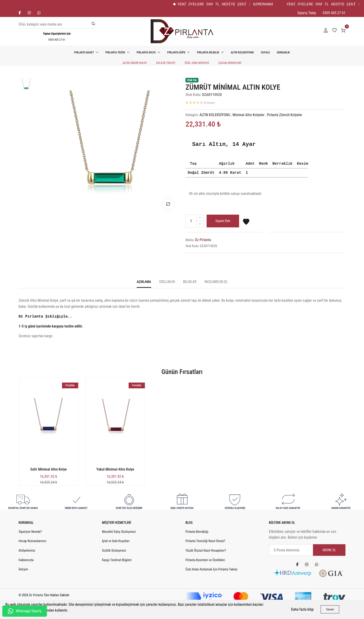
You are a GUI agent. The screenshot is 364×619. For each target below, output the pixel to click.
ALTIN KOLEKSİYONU (242, 52)
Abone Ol (329, 550)
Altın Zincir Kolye (135, 63)
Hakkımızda (26, 560)
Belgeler (190, 282)
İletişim (23, 569)
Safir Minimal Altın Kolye (48, 469)
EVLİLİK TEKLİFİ (166, 63)
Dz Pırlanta (203, 240)
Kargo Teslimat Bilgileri (117, 560)
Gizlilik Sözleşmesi (114, 550)
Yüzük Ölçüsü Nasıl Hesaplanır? (206, 550)
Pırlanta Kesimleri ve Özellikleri (205, 560)
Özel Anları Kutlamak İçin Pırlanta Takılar (211, 569)
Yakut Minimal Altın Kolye (115, 469)
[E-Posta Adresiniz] (307, 550)
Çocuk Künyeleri (230, 63)
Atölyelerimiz (27, 550)
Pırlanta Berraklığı (197, 532)
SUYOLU (265, 52)
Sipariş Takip (307, 13)
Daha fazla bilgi (302, 609)
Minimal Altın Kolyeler (249, 115)
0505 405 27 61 (334, 13)
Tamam (330, 609)
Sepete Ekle (223, 221)
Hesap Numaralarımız (32, 541)
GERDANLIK (283, 52)
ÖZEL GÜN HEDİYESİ (197, 63)
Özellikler (167, 282)
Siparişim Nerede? (30, 532)
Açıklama (144, 282)
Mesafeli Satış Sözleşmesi (119, 532)
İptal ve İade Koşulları (116, 541)
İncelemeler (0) (216, 282)
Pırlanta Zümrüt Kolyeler (285, 115)
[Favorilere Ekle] (246, 224)
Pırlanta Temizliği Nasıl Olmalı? (205, 541)
